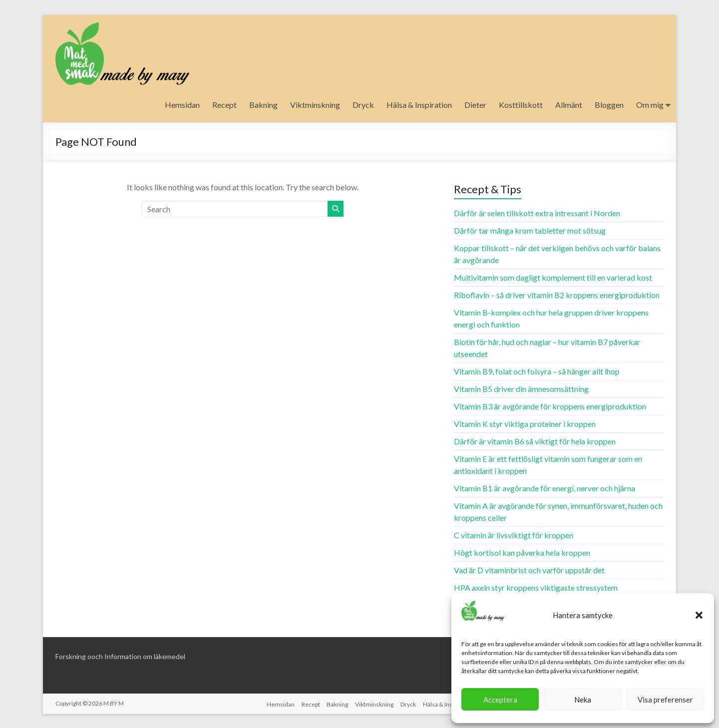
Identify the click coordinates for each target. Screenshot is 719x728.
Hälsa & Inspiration (419, 105)
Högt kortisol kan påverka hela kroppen (522, 552)
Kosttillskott (521, 105)
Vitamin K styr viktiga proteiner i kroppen (525, 424)
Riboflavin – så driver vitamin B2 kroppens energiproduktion (557, 295)
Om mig (650, 105)
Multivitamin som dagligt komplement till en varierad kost (553, 277)
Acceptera (500, 700)
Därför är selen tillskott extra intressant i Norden (537, 213)
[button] (699, 615)
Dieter (475, 105)
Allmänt (569, 105)
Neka (583, 700)
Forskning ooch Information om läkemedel (120, 656)
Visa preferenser (665, 700)
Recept (224, 105)
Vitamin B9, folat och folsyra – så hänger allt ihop (537, 371)
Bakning (263, 105)
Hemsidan (182, 105)
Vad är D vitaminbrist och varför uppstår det (529, 570)
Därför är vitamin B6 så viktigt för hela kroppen (535, 441)
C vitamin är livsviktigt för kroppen (514, 535)
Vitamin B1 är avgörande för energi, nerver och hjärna (544, 488)
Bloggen (609, 105)
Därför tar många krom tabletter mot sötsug (530, 230)
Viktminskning (315, 105)
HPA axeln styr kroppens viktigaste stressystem (536, 587)
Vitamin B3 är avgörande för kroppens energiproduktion (550, 406)
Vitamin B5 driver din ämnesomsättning (521, 389)
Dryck (363, 105)
